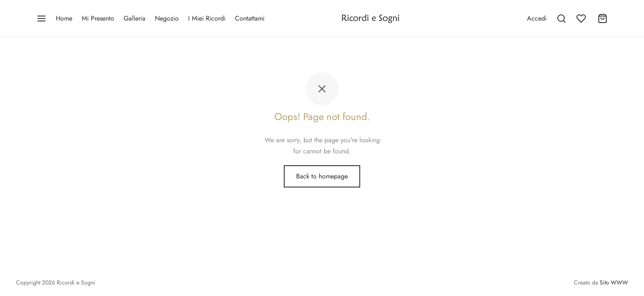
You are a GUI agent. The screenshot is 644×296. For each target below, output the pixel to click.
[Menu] (41, 18)
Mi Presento (98, 18)
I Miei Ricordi (207, 18)
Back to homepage (322, 176)
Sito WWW (614, 282)
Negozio (167, 18)
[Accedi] (537, 18)
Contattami (250, 18)
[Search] (561, 18)
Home (64, 18)
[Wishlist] (582, 18)
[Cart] (603, 18)
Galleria (135, 18)
